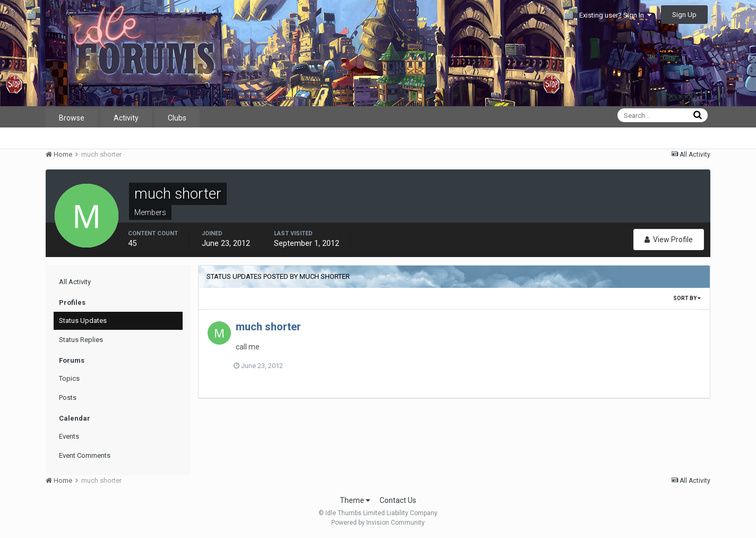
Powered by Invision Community (378, 523)
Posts (68, 398)
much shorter (268, 327)
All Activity (75, 282)
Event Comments (85, 455)
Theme (355, 500)
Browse (72, 118)
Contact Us (398, 500)
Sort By (687, 298)
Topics (69, 378)
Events (69, 436)
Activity (126, 118)
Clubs (177, 118)
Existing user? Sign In (615, 15)
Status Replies (81, 340)
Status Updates (83, 321)
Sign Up (684, 15)
